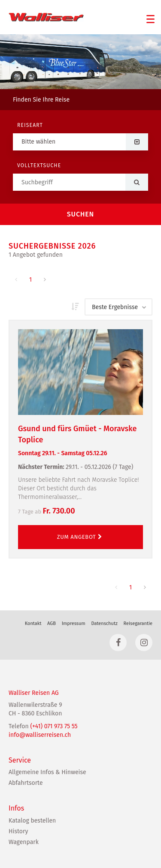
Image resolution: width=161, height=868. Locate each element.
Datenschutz (104, 623)
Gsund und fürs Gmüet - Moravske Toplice (80, 441)
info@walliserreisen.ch (40, 735)
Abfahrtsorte (26, 783)
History (18, 831)
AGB (52, 623)
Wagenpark (24, 842)
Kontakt (33, 623)
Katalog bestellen (32, 821)
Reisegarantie (138, 623)
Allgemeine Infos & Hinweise (47, 772)
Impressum (74, 623)
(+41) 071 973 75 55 (54, 726)
